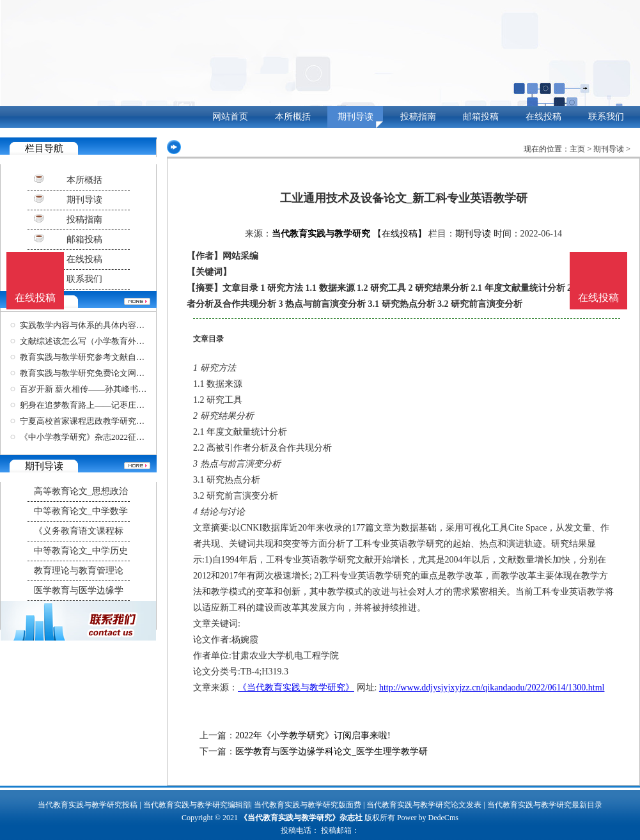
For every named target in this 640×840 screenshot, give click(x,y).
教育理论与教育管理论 (79, 571)
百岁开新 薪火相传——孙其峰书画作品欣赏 (100, 389)
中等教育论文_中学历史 (81, 551)
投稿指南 (418, 117)
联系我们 (606, 117)
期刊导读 (355, 117)
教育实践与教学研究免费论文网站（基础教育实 (107, 373)
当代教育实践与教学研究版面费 (308, 805)
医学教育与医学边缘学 (79, 590)
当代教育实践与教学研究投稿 (88, 805)
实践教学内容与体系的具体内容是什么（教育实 (107, 325)
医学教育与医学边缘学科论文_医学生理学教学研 (332, 751)
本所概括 (293, 117)
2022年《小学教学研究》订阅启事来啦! (313, 735)
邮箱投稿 (481, 117)
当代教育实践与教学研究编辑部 (197, 805)
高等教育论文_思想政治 (81, 491)
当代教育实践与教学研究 (321, 234)
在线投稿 (543, 117)
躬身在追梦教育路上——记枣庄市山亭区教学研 (107, 405)
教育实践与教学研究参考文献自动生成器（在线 (107, 357)
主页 (577, 149)
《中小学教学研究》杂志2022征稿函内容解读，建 (111, 437)
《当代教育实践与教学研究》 (296, 688)
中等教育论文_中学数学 (81, 511)
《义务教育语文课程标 (79, 531)
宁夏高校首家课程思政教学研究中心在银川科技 (107, 421)
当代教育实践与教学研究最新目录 (545, 805)
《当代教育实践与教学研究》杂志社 (301, 818)
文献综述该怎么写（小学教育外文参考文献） (103, 341)
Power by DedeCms (428, 818)
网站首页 (230, 117)
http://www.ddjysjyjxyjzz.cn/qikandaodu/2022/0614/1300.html (492, 688)
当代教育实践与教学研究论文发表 (424, 805)
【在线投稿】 (400, 234)
